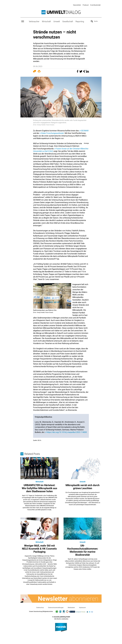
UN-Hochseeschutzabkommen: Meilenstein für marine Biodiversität (83, 550)
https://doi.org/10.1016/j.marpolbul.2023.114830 (67, 432)
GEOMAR (85, 130)
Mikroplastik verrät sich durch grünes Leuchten (83, 487)
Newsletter (77, 5)
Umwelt (57, 21)
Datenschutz (40, 607)
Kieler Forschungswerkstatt (53, 133)
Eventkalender (96, 5)
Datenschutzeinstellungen (56, 607)
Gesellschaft (68, 21)
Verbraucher (34, 21)
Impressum (82, 607)
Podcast (86, 5)
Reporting (80, 21)
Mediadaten (71, 607)
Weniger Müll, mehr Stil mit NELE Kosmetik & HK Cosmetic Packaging (39, 548)
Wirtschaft (46, 21)
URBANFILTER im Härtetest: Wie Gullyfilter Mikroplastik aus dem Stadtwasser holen (39, 488)
